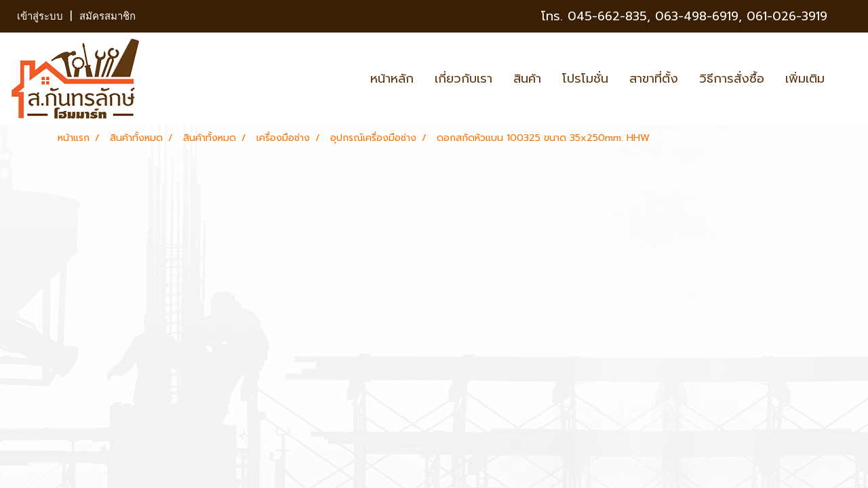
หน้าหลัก (392, 79)
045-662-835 (607, 16)
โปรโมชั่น (585, 79)
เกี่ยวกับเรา (463, 79)
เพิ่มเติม (805, 79)
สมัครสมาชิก (107, 16)
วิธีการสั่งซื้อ (732, 79)
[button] (847, 79)
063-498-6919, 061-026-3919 (741, 16)
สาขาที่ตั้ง (654, 79)
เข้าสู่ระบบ (40, 16)
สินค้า (527, 79)
